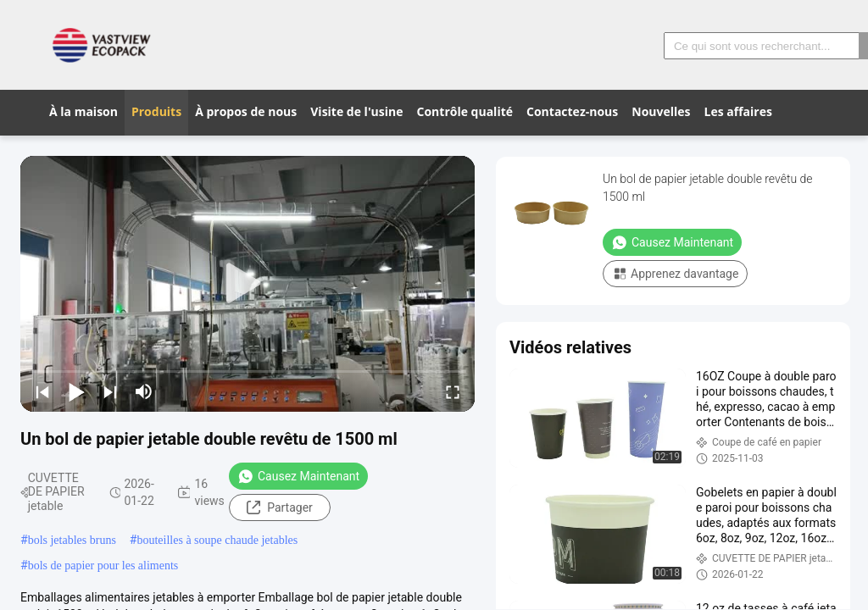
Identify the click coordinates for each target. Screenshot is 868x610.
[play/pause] (76, 391)
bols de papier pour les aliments (103, 566)
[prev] (42, 391)
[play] (248, 284)
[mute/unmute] (144, 391)
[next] (110, 391)
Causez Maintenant (298, 476)
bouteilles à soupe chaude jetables (217, 540)
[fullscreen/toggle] (453, 391)
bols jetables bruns (72, 540)
